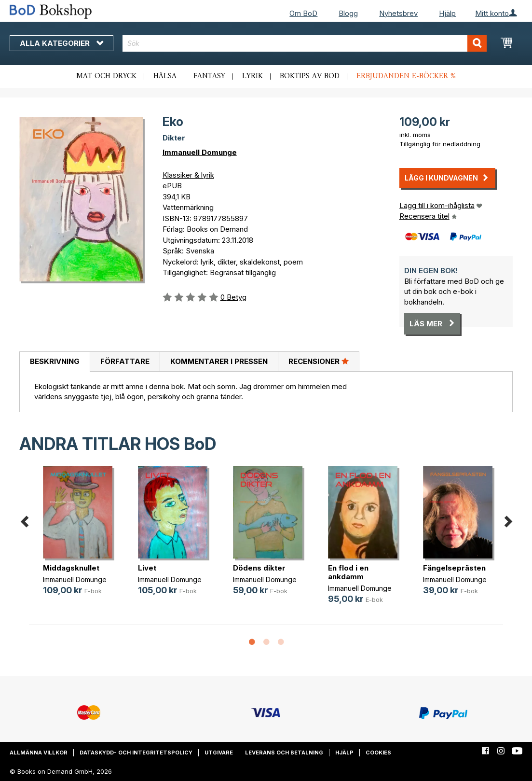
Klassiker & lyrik (188, 175)
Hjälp (447, 13)
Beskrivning (55, 361)
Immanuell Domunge (200, 152)
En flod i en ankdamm (348, 572)
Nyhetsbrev (398, 13)
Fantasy (209, 76)
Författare (125, 361)
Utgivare (219, 753)
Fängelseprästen (454, 568)
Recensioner (319, 361)
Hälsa (165, 76)
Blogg (348, 13)
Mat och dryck (106, 76)
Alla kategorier (61, 43)
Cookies (378, 753)
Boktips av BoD (310, 76)
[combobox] (305, 43)
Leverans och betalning (284, 753)
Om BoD (303, 13)
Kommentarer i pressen (219, 361)
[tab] (55, 362)
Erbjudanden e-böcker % (406, 76)
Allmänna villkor (39, 753)
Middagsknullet (71, 568)
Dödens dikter (259, 568)
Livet (147, 568)
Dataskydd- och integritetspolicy (136, 753)
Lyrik (252, 76)
